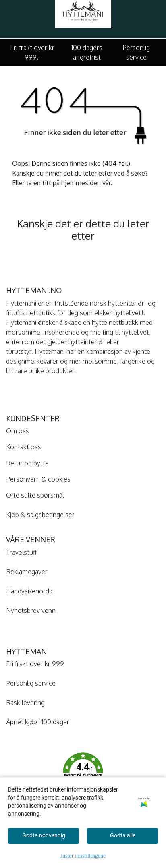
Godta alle (123, 835)
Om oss (18, 431)
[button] (83, 771)
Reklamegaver (27, 572)
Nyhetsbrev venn (31, 610)
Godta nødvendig (44, 835)
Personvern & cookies (38, 479)
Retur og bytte (27, 463)
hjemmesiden (81, 183)
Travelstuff (21, 552)
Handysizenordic (30, 591)
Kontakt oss (24, 447)
